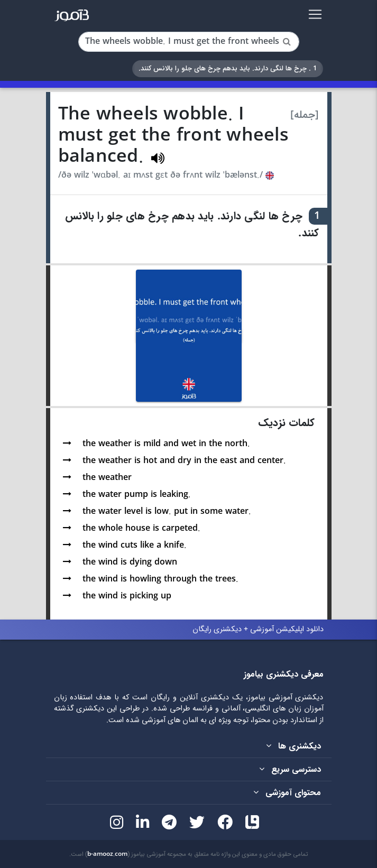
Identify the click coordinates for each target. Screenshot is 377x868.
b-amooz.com (107, 854)
